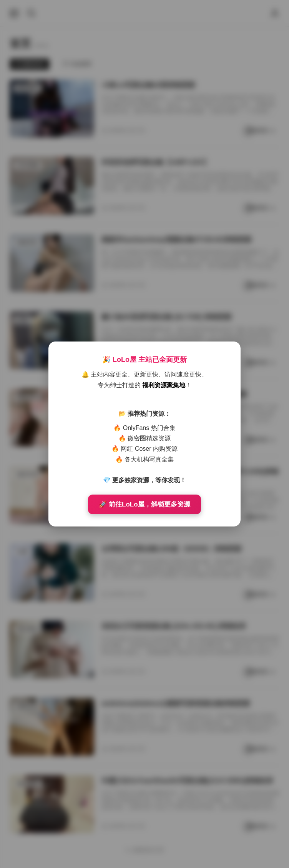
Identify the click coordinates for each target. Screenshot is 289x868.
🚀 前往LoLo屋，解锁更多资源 (144, 504)
